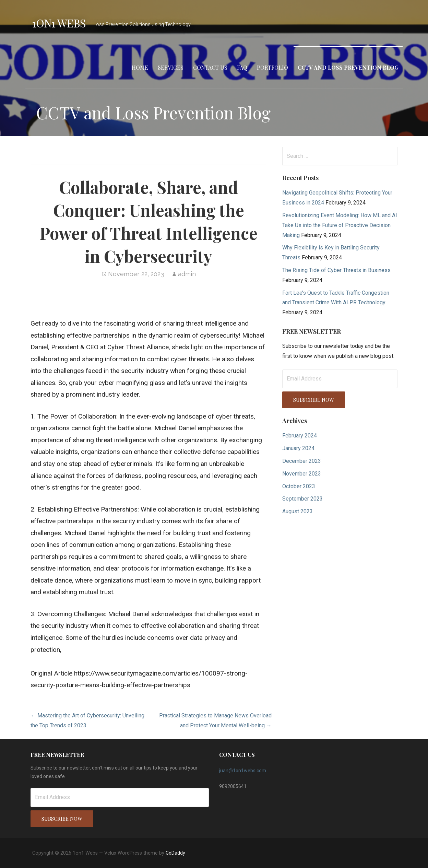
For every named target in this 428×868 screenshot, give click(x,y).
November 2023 (302, 474)
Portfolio (272, 67)
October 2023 (299, 486)
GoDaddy (175, 853)
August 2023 (298, 511)
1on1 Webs (59, 23)
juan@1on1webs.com (243, 771)
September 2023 (302, 499)
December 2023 (302, 461)
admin (187, 274)
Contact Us (210, 67)
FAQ (242, 67)
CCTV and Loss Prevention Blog (348, 67)
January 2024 (298, 448)
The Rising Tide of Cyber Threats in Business (336, 270)
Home (140, 67)
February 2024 (300, 436)
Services (171, 67)
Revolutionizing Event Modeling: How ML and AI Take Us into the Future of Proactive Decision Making (340, 225)
